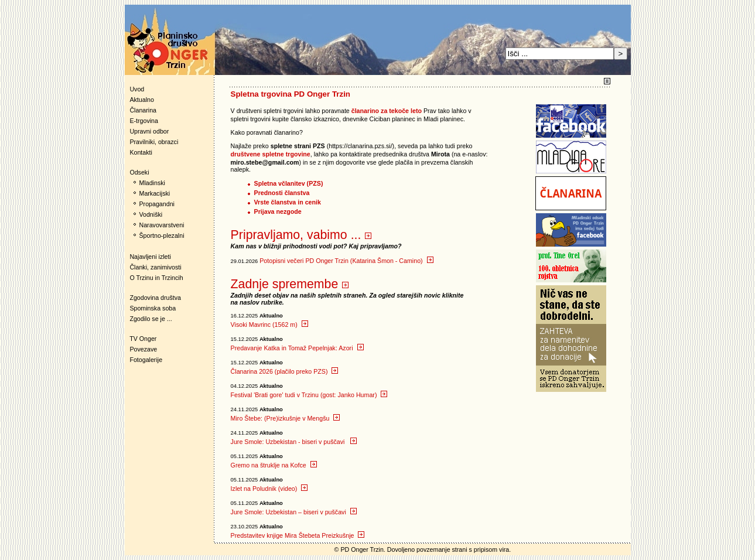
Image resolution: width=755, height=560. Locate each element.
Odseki (137, 172)
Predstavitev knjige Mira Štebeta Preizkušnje (298, 535)
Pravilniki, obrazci (154, 142)
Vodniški (151, 214)
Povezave (143, 349)
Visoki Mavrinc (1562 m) (269, 325)
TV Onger (141, 339)
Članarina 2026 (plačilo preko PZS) (285, 371)
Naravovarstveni (162, 225)
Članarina (143, 110)
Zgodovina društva (153, 298)
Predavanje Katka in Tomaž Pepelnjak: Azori (297, 348)
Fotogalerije (146, 360)
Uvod (137, 89)
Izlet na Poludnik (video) (269, 489)
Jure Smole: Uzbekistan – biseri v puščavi (294, 512)
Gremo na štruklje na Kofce (274, 465)
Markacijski (155, 193)
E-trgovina (144, 121)
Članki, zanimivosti (155, 267)
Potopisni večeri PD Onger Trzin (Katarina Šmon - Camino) (346, 261)
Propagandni (157, 204)
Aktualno (141, 100)
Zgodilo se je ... (151, 319)
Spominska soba (153, 308)
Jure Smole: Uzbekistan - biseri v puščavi (294, 442)
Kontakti (141, 152)
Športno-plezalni (162, 235)
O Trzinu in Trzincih (156, 278)
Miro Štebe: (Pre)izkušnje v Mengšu (286, 418)
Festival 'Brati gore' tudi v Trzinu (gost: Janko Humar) (309, 395)
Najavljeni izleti (150, 257)
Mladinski (152, 183)
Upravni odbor (149, 131)
